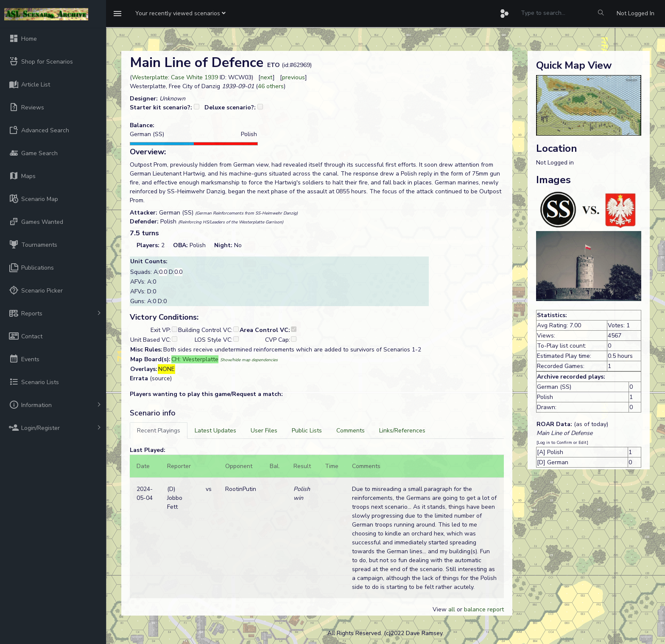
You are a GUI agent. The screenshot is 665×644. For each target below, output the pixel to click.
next (267, 77)
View (440, 609)
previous (293, 77)
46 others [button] (271, 86)
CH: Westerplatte (195, 359)
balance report (484, 609)
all (452, 609)
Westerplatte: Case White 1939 (175, 77)
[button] (180, 14)
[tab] (159, 431)
